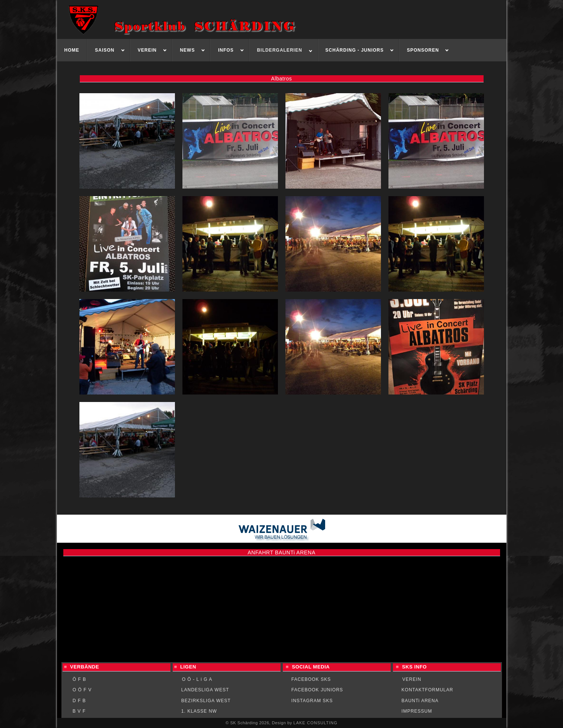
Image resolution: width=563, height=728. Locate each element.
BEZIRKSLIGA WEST (206, 701)
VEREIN (412, 679)
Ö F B (79, 679)
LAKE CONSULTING (315, 723)
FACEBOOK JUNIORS (317, 690)
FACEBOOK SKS (311, 679)
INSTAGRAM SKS (312, 701)
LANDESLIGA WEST (205, 690)
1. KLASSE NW (199, 711)
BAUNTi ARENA (420, 701)
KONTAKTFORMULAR (427, 690)
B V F (79, 711)
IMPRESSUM (417, 711)
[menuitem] (72, 50)
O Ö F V (82, 690)
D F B (79, 701)
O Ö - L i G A (197, 679)
